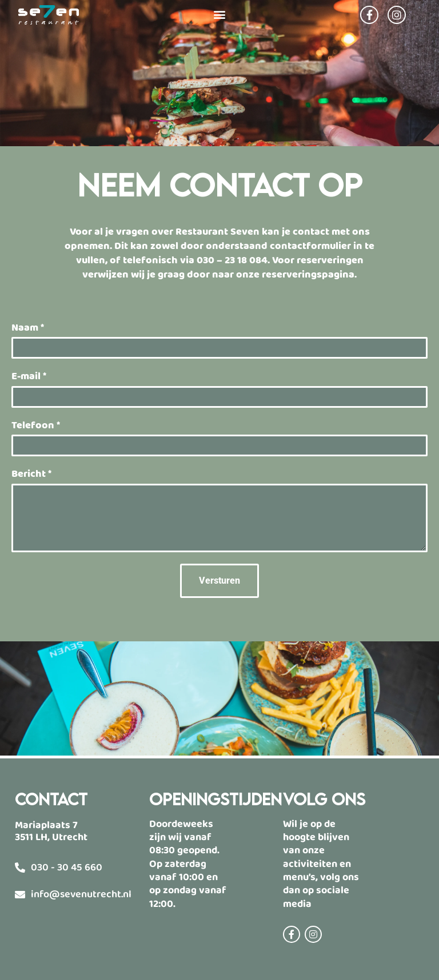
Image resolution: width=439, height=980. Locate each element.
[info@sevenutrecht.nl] (20, 894)
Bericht (31, 474)
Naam (28, 328)
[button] (219, 14)
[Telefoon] (219, 445)
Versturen (219, 581)
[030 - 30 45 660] (20, 867)
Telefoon (36, 426)
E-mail (29, 377)
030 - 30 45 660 (67, 867)
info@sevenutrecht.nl (81, 894)
